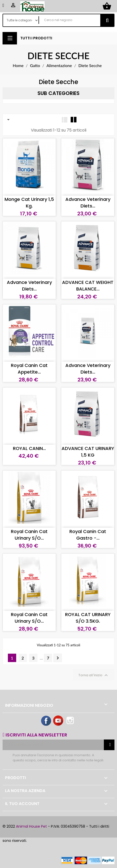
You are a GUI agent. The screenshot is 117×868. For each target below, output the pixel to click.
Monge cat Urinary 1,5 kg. (29, 203)
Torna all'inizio (94, 675)
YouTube (58, 721)
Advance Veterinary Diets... (88, 203)
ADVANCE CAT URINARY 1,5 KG (88, 452)
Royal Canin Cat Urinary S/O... (29, 535)
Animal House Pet (31, 826)
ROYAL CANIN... (29, 448)
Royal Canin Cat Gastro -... (88, 535)
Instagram (71, 721)
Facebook (46, 721)
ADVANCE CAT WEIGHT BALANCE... (88, 286)
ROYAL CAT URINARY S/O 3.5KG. (88, 618)
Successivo (58, 658)
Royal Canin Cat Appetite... (29, 369)
